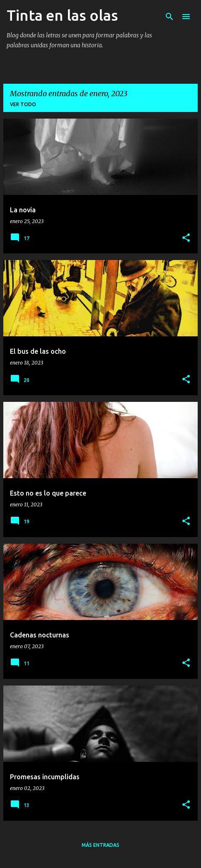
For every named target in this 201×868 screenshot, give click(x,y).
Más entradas (100, 845)
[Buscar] (170, 17)
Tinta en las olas (62, 15)
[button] (186, 238)
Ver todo (23, 104)
